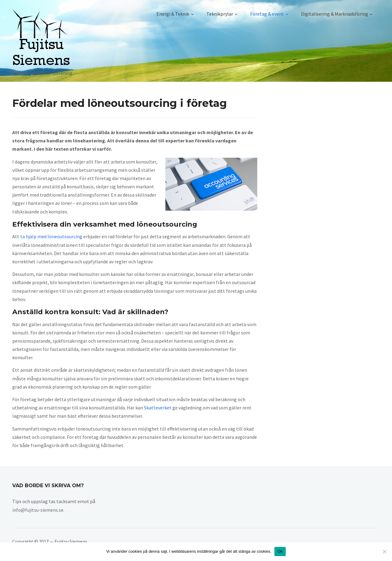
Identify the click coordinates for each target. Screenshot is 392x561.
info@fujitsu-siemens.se (38, 510)
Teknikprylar (220, 14)
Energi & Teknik (173, 14)
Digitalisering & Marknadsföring (335, 14)
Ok (280, 551)
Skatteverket (158, 408)
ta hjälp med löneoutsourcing (51, 236)
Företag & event (267, 14)
